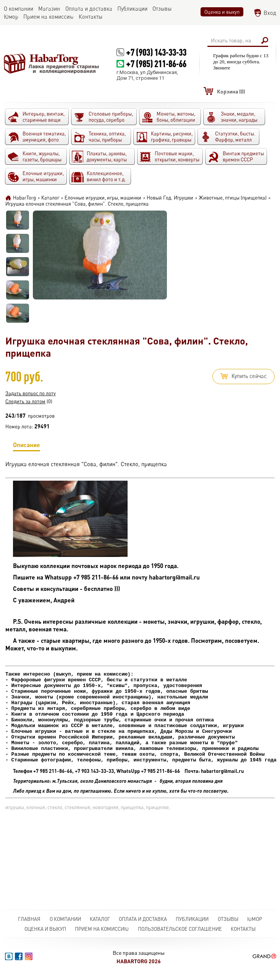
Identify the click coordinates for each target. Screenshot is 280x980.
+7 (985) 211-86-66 (156, 64)
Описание (27, 446)
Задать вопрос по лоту (31, 393)
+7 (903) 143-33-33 (156, 52)
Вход (270, 13)
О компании (65, 919)
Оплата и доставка (143, 919)
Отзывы (228, 919)
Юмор (255, 919)
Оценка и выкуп (222, 12)
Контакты (243, 929)
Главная (29, 919)
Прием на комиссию (102, 929)
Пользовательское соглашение (180, 929)
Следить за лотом (25, 401)
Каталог (100, 919)
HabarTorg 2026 (139, 961)
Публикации (192, 919)
